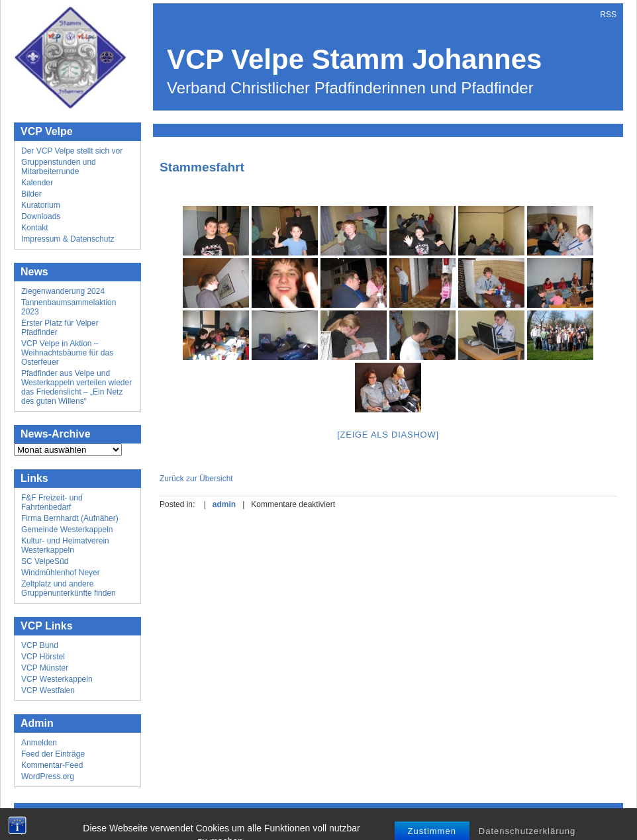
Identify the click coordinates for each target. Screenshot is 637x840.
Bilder (31, 194)
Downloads (41, 216)
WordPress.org (48, 776)
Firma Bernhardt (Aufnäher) (70, 518)
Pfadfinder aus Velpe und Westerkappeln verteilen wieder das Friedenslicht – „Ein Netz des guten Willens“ (76, 387)
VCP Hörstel (43, 657)
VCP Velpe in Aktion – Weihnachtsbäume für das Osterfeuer (67, 353)
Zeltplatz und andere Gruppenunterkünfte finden (69, 588)
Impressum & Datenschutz (68, 239)
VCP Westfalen (48, 690)
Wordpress (308, 820)
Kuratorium (41, 205)
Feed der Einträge (53, 754)
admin (224, 504)
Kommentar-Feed (52, 765)
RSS (608, 15)
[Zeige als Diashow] (388, 435)
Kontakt (35, 228)
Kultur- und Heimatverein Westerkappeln (65, 545)
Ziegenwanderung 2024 (63, 291)
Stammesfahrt (202, 167)
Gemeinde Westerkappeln (67, 530)
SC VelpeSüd (45, 561)
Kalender (37, 183)
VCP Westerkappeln (57, 679)
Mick (375, 820)
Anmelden (39, 743)
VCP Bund (40, 645)
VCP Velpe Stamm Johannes (354, 59)
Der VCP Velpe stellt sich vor (72, 151)
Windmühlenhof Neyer (61, 573)
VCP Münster (45, 668)
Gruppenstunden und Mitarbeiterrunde (59, 167)
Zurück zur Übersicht (196, 479)
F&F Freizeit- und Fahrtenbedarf (52, 502)
